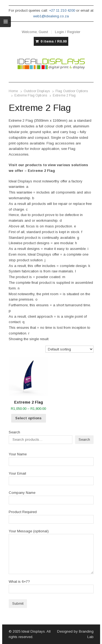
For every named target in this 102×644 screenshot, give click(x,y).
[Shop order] (69, 349)
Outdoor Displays (37, 91)
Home (13, 91)
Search (14, 432)
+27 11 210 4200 (62, 10)
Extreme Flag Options (31, 95)
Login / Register (68, 32)
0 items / (54, 41)
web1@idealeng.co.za (51, 16)
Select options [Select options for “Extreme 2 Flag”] (28, 418)
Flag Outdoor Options (72, 91)
